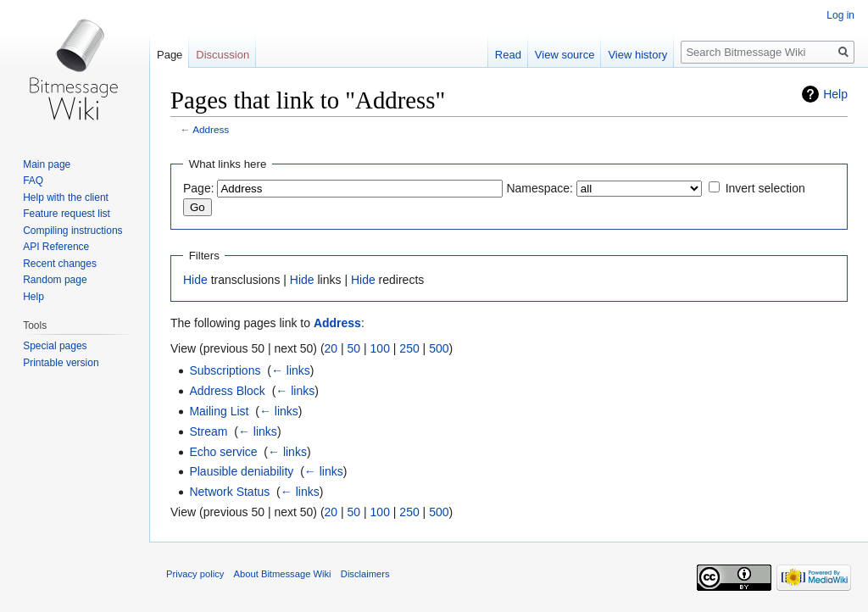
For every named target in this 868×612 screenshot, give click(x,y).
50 (354, 348)
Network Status (229, 492)
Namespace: (540, 188)
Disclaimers (365, 574)
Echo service (223, 452)
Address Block (227, 391)
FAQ (33, 181)
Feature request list (67, 214)
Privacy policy (195, 574)
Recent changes (60, 264)
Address (211, 129)
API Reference (56, 247)
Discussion (223, 55)
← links (291, 370)
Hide (195, 280)
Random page (55, 280)
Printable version (61, 363)
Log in (840, 15)
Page (170, 55)
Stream (208, 431)
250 (409, 348)
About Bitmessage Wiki (283, 574)
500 (439, 348)
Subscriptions (225, 370)
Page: (199, 188)
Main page (47, 164)
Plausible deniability (241, 471)
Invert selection (765, 188)
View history (637, 55)
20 (331, 348)
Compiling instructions (72, 231)
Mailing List (219, 411)
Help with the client (66, 198)
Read (508, 55)
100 (380, 348)
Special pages (55, 346)
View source (565, 55)
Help (835, 94)
